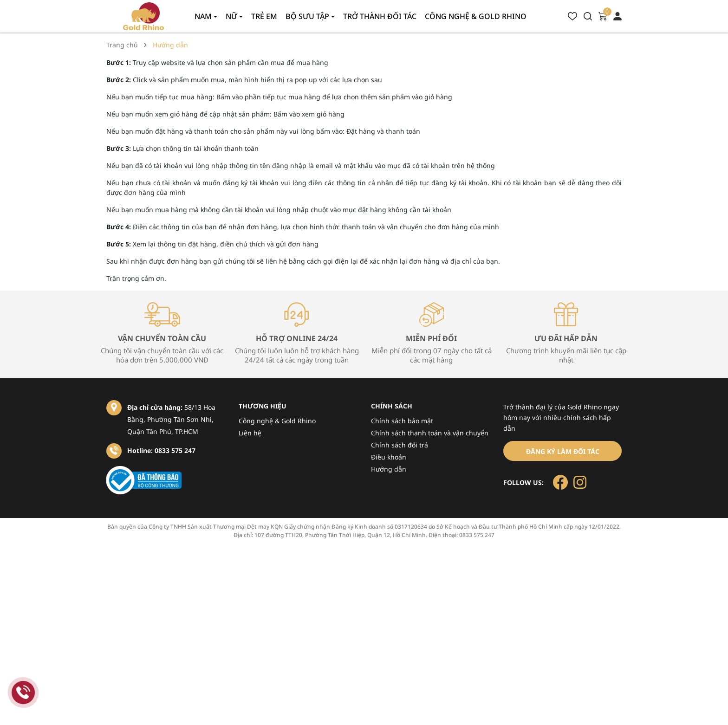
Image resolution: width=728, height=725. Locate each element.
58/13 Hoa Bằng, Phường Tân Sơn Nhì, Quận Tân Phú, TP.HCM (171, 419)
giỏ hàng (438, 97)
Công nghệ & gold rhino (476, 16)
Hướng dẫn (389, 469)
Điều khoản (389, 457)
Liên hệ (250, 433)
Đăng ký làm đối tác (563, 451)
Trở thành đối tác (380, 16)
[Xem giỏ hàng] (603, 16)
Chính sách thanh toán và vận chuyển (430, 433)
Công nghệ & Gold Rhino (277, 421)
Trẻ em (264, 16)
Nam (204, 16)
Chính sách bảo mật (402, 421)
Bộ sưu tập (308, 16)
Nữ (232, 16)
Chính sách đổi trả (400, 445)
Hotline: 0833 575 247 (161, 450)
